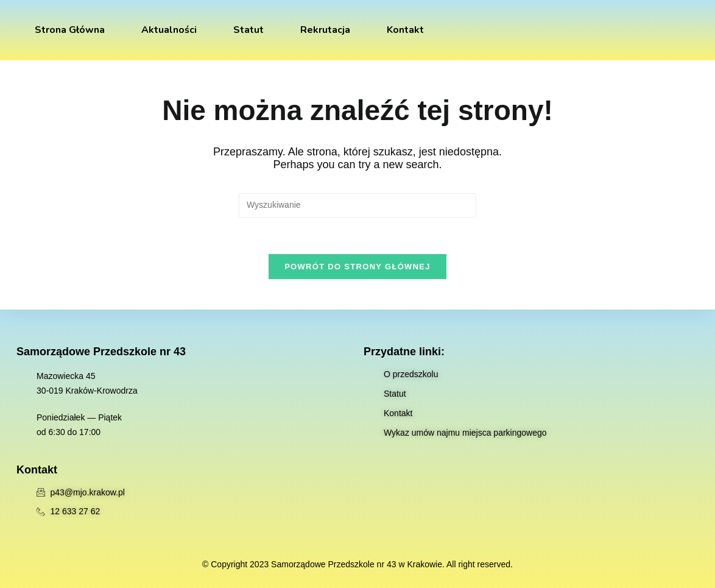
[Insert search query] (357, 205)
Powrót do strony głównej (357, 267)
